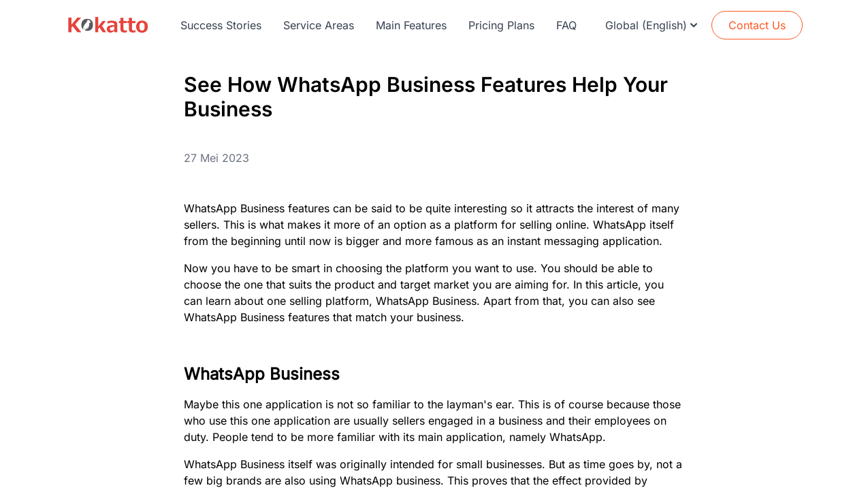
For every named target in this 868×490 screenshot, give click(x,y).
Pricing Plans (501, 25)
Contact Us (757, 25)
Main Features (411, 25)
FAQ (566, 25)
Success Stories (221, 25)
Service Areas (319, 25)
